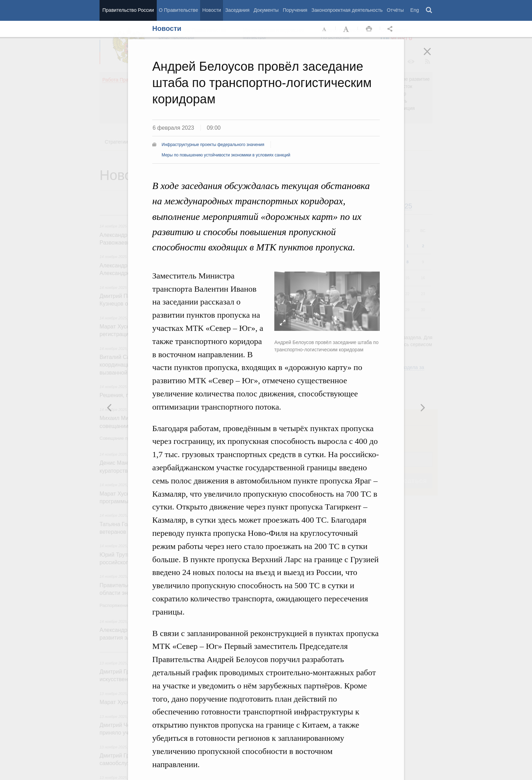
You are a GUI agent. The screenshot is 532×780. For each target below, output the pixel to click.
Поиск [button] (429, 10)
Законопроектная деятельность (347, 10)
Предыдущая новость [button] (422, 408)
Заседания (237, 10)
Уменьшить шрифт (325, 29)
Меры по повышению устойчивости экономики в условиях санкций (226, 155)
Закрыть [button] (432, 56)
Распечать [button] (369, 29)
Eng (415, 10)
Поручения (295, 10)
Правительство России (128, 10)
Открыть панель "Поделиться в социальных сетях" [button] (391, 29)
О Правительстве (178, 10)
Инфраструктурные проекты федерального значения (213, 145)
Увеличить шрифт (347, 29)
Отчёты (395, 10)
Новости (212, 10)
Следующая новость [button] (110, 408)
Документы (266, 10)
